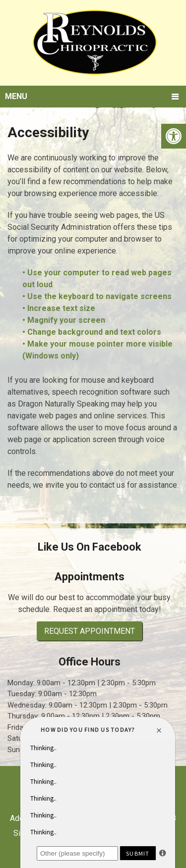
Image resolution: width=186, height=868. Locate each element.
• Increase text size (60, 308)
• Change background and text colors (93, 332)
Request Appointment (90, 631)
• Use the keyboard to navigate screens (98, 296)
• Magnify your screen (65, 320)
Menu (16, 96)
